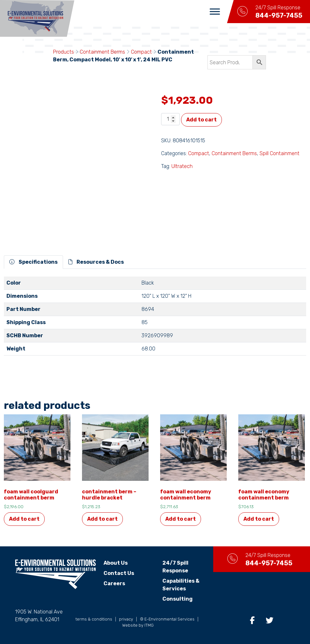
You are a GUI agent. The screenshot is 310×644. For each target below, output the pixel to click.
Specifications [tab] (33, 262)
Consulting (178, 599)
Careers (114, 583)
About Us (116, 563)
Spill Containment (279, 153)
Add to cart (201, 120)
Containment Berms (102, 52)
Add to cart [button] (24, 519)
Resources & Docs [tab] (96, 262)
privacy (126, 619)
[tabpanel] (155, 319)
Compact (141, 52)
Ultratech (182, 166)
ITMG (149, 625)
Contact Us (119, 573)
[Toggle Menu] (215, 11)
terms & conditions (94, 619)
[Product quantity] (170, 119)
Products (64, 52)
